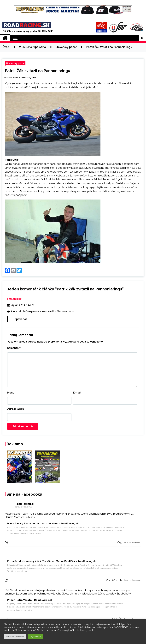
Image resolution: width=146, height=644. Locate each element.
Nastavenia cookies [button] (15, 637)
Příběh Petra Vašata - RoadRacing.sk (30, 600)
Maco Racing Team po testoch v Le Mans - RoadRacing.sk (43, 524)
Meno (12, 393)
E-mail (78, 393)
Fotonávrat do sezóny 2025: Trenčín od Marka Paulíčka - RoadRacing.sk (52, 561)
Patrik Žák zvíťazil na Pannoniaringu (38, 71)
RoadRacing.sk (25, 504)
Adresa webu (16, 409)
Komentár (14, 348)
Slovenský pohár (15, 63)
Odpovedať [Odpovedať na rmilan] (20, 319)
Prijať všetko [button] (36, 637)
